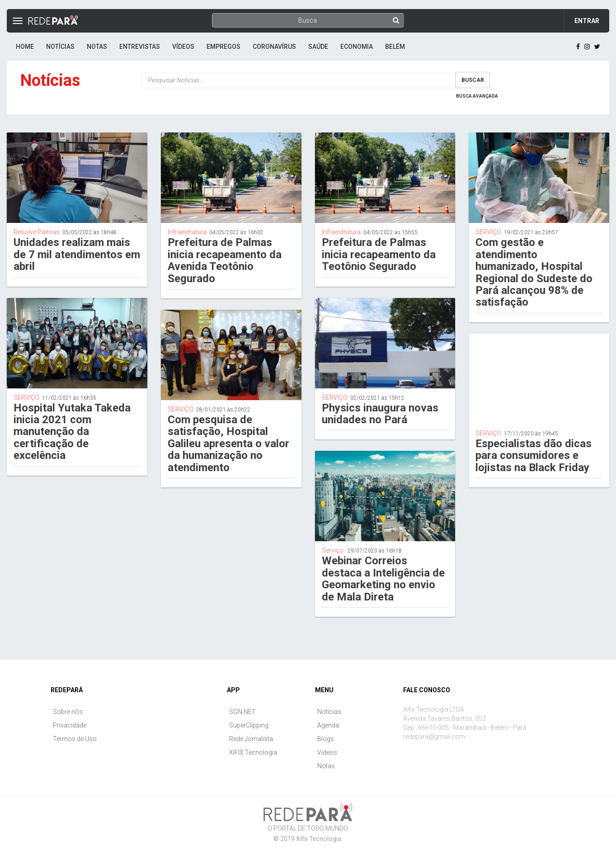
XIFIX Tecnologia (253, 752)
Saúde (318, 47)
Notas (97, 47)
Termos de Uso (75, 739)
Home (25, 47)
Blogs (326, 739)
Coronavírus (274, 47)
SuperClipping (249, 725)
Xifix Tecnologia (319, 839)
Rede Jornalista (251, 739)
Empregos (223, 47)
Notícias (60, 47)
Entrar (587, 21)
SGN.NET (242, 712)
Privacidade (70, 725)
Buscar (473, 80)
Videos (327, 752)
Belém (395, 47)
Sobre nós (68, 712)
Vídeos (183, 47)
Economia (357, 47)
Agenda (328, 725)
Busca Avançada (477, 96)
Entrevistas (140, 47)
